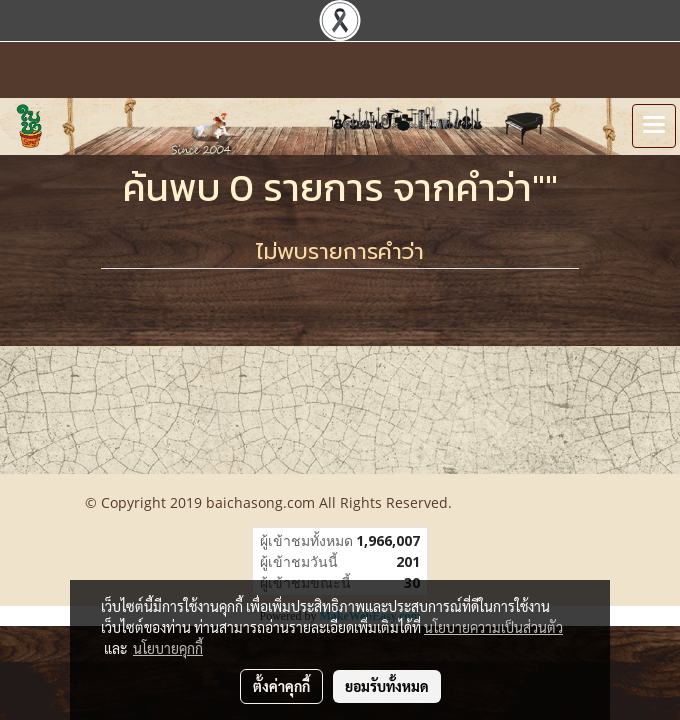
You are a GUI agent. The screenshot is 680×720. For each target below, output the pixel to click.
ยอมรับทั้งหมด (387, 686)
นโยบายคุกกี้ (168, 648)
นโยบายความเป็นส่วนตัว (493, 627)
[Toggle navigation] (654, 126)
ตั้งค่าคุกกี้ (281, 686)
